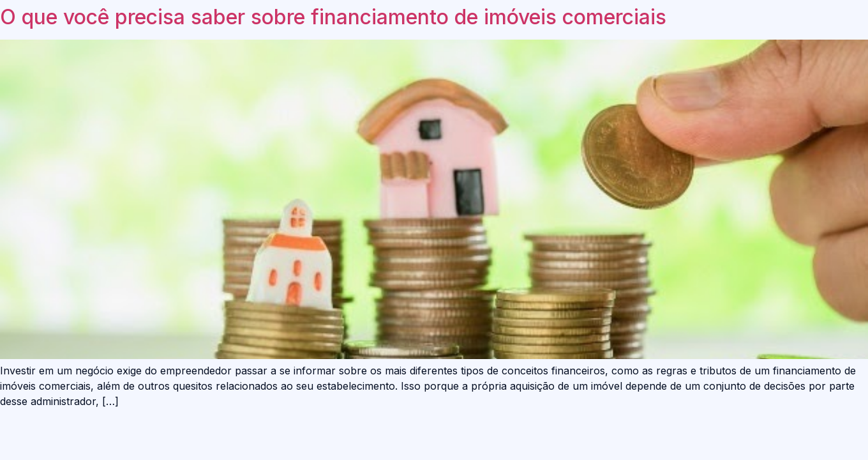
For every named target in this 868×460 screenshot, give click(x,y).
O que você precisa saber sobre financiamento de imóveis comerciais (333, 17)
